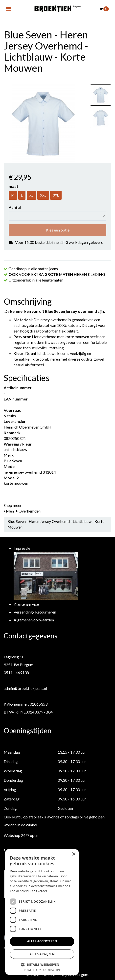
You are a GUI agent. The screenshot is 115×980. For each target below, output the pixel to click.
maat (13, 186)
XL (31, 195)
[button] (42, 964)
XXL (43, 195)
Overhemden (28, 511)
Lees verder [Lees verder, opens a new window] (39, 891)
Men (9, 511)
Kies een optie (58, 230)
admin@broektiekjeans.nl (25, 688)
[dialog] (42, 912)
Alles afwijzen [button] (42, 954)
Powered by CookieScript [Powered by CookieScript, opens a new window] (42, 970)
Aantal (15, 207)
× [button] (74, 854)
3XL (56, 195)
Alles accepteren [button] (42, 941)
